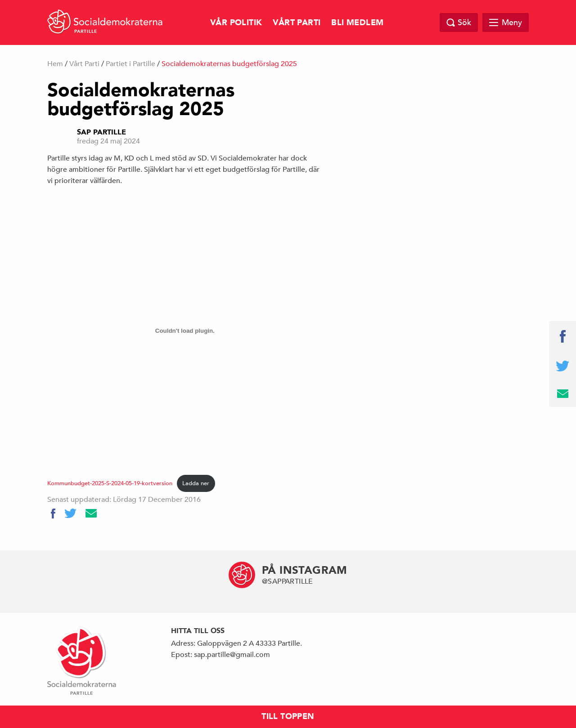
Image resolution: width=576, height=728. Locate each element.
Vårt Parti (297, 23)
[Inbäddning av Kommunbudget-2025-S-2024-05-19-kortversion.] (185, 331)
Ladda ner (196, 483)
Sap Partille (101, 132)
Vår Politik (236, 23)
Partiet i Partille (130, 64)
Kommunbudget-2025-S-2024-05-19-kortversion (110, 483)
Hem (55, 64)
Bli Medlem (357, 23)
